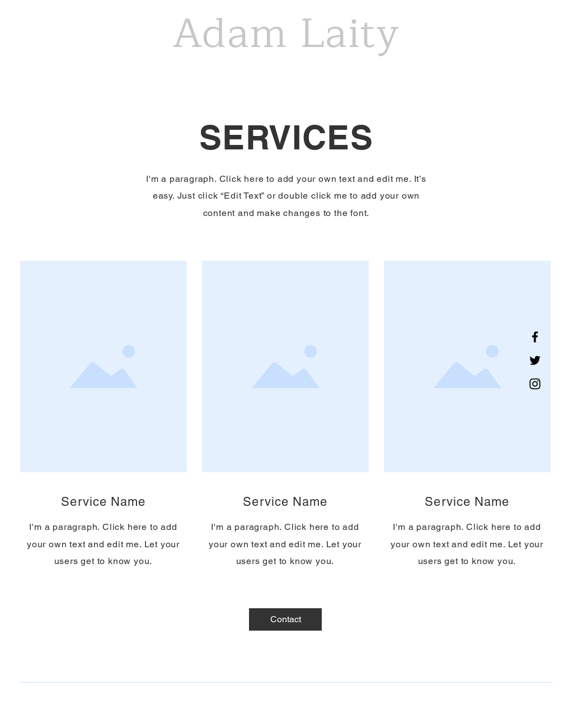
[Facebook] (535, 337)
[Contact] (285, 619)
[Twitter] (535, 360)
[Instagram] (535, 384)
